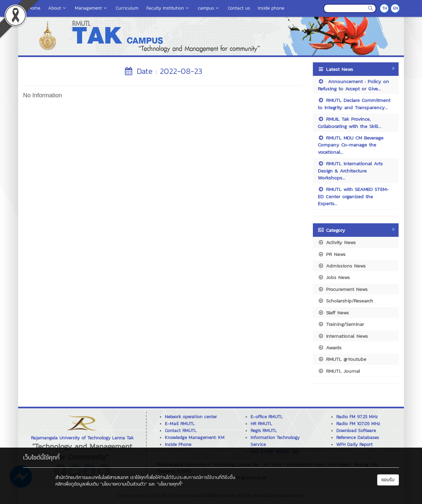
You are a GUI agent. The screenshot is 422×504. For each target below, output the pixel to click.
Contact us (239, 8)
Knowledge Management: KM (195, 438)
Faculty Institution (168, 8)
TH (385, 8)
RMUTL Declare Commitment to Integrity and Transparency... (354, 104)
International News (343, 336)
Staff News (333, 313)
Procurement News (343, 289)
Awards (330, 347)
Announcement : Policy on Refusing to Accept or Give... (353, 85)
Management (91, 8)
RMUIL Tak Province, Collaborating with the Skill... (349, 122)
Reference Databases (358, 438)
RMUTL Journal (339, 371)
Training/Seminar (341, 324)
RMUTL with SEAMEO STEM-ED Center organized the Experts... (353, 196)
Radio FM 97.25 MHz (357, 417)
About (58, 8)
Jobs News (334, 277)
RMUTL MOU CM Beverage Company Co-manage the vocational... (351, 145)
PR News (332, 254)
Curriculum (127, 8)
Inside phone (271, 8)
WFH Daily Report (354, 444)
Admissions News (342, 266)
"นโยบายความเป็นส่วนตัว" (124, 484)
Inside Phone (178, 444)
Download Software (356, 431)
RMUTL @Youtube (342, 359)
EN (395, 8)
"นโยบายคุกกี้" (170, 484)
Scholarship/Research (346, 301)
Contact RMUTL (181, 431)
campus (209, 8)
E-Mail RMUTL (180, 424)
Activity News (337, 242)
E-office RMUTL (267, 417)
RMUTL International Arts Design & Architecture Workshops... (350, 171)
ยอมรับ (388, 480)
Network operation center (191, 417)
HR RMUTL (261, 424)
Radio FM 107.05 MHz (358, 424)
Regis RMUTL (264, 431)
